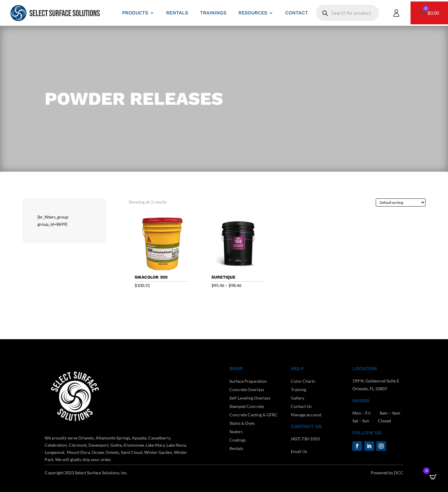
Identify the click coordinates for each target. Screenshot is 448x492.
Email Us (299, 451)
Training (299, 389)
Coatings (238, 440)
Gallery (298, 398)
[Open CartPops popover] (433, 477)
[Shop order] (401, 202)
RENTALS (177, 13)
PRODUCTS (135, 13)
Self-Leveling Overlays (250, 398)
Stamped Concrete (247, 406)
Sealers (236, 432)
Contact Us (301, 406)
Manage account (306, 415)
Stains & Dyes (242, 423)
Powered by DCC (387, 473)
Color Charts (303, 381)
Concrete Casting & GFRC (254, 415)
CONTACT (297, 13)
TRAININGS (213, 13)
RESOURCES (253, 13)
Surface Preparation (248, 381)
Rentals (236, 448)
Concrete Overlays (247, 389)
